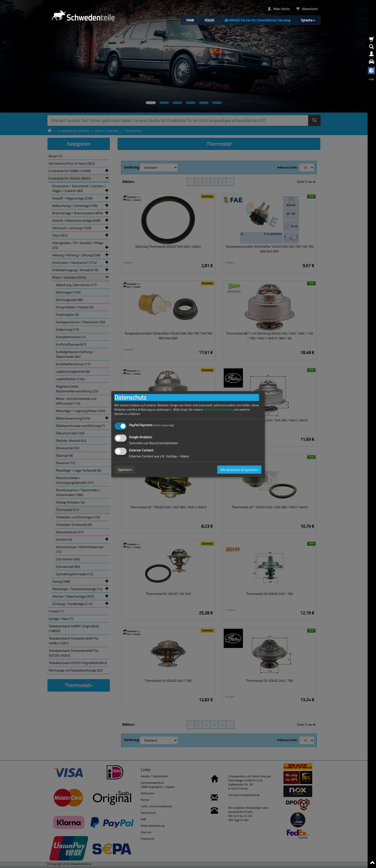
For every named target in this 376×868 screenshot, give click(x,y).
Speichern (125, 470)
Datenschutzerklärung (219, 409)
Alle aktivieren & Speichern (239, 470)
